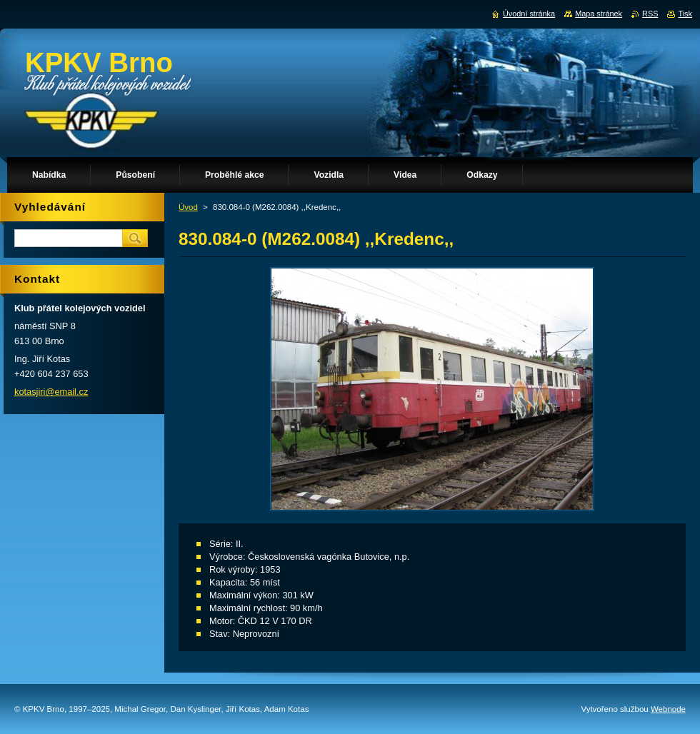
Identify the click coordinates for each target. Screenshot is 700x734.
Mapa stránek (599, 14)
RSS (650, 14)
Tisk (685, 14)
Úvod (188, 207)
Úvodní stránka (529, 14)
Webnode (668, 709)
